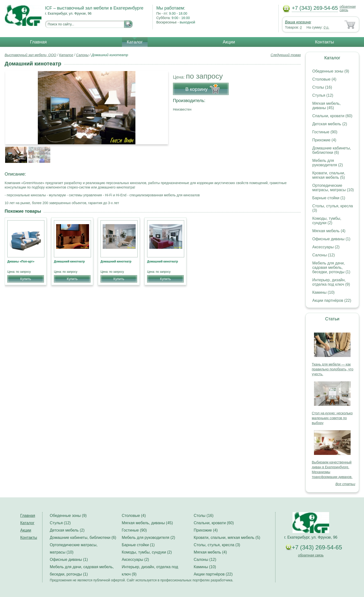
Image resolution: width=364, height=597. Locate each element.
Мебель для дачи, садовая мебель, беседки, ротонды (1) (331, 267)
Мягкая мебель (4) (329, 231)
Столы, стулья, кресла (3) (217, 545)
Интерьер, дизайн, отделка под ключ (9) (331, 282)
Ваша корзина (298, 22)
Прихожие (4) (324, 140)
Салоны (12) (324, 255)
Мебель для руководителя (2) (328, 163)
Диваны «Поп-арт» (21, 262)
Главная (38, 42)
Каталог (135, 42)
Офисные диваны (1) (331, 239)
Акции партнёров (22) (332, 300)
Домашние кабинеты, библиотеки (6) (332, 150)
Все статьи (345, 484)
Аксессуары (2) (326, 247)
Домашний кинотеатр (69, 262)
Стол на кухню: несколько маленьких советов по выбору (332, 418)
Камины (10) (323, 292)
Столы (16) (322, 87)
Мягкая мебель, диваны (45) (326, 106)
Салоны (82, 55)
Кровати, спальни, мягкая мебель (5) (329, 175)
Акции (229, 42)
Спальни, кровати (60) (332, 116)
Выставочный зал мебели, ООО (30, 55)
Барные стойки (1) (329, 198)
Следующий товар (286, 55)
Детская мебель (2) (330, 124)
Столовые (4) (324, 79)
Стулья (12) (323, 95)
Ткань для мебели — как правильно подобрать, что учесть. (333, 369)
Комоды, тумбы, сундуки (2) (327, 221)
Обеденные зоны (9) (331, 71)
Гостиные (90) (325, 132)
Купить (26, 279)
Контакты (324, 42)
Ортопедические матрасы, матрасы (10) (333, 188)
